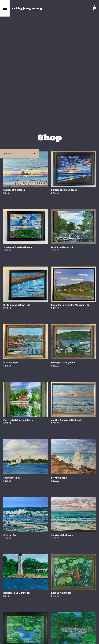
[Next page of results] (57, 631)
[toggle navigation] (5, 8)
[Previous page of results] (42, 631)
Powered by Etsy (33, 639)
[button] (19, 56)
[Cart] (94, 9)
